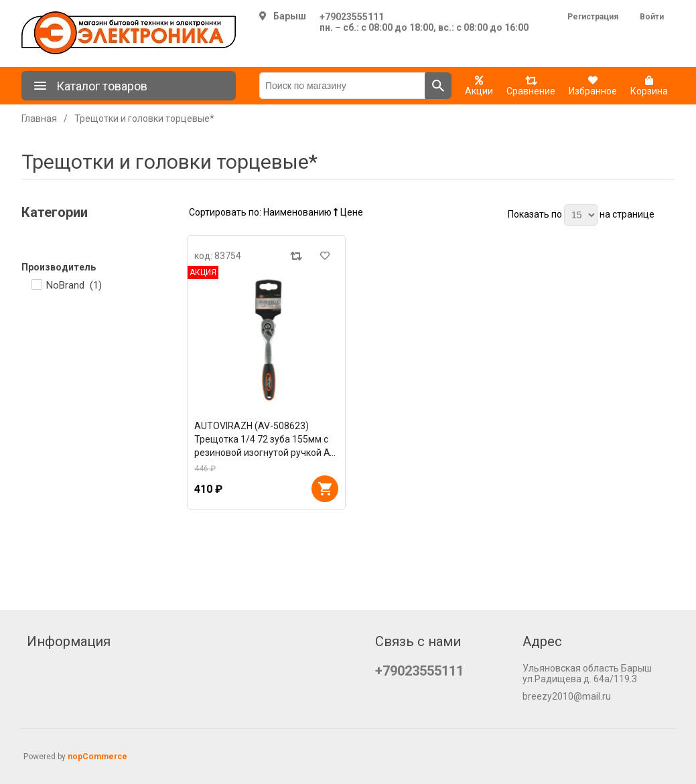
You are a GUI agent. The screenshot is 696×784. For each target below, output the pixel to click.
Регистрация (593, 17)
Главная (39, 119)
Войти (652, 17)
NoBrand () (74, 285)
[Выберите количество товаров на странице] (581, 215)
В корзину (325, 489)
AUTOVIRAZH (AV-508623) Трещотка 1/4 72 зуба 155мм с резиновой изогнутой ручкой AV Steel (265, 440)
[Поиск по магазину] (342, 86)
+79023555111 (352, 17)
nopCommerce (97, 757)
